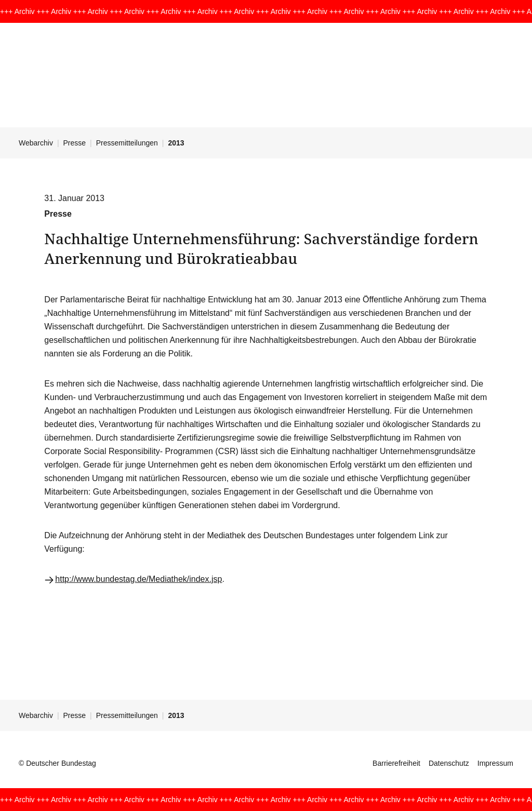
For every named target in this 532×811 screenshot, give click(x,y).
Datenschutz (449, 763)
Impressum (495, 763)
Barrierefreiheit (396, 763)
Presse (75, 143)
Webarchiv (36, 143)
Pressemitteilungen (127, 143)
